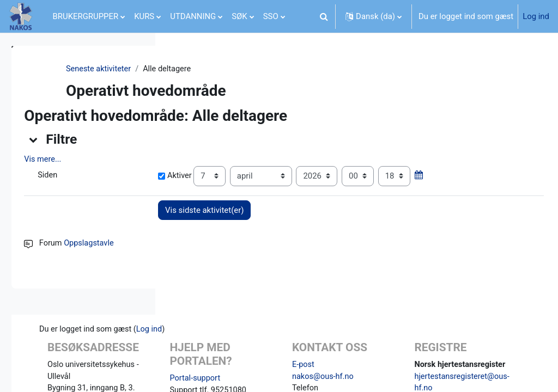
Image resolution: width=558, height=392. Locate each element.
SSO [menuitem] (271, 16)
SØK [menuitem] (239, 16)
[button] (324, 16)
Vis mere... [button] (196, 160)
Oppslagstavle (242, 266)
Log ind (536, 16)
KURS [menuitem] (144, 16)
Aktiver (284, 176)
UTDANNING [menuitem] (193, 16)
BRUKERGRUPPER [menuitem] (86, 16)
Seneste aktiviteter (210, 69)
